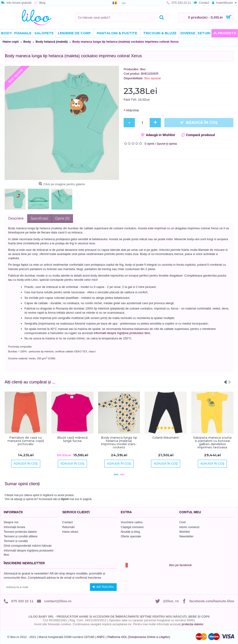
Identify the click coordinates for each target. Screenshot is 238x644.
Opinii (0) (62, 218)
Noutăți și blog (130, 532)
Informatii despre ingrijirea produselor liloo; (122, 333)
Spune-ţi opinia (167, 144)
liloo (143, 69)
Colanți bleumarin (166, 437)
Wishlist (184, 532)
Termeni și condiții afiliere (21, 536)
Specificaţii (39, 218)
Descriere (16, 218)
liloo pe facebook (180, 565)
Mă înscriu (103, 587)
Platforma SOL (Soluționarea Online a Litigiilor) (139, 637)
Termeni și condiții (16, 541)
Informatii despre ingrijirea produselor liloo (29, 553)
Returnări (68, 527)
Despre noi (11, 522)
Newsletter (186, 536)
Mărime (133, 110)
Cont (182, 522)
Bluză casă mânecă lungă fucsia (72, 439)
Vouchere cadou (132, 522)
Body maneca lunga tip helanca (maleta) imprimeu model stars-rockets (119, 442)
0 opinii (149, 144)
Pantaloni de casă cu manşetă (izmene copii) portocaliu (26, 441)
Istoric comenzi (189, 527)
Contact (68, 522)
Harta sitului (70, 532)
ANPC (101, 637)
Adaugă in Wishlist (160, 135)
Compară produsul (200, 135)
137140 (89, 637)
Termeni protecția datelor (20, 532)
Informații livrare (14, 527)
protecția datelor (193, 624)
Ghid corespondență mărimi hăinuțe (28, 546)
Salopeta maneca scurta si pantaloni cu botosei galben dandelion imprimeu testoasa (212, 442)
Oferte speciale (131, 536)
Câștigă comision (132, 527)
